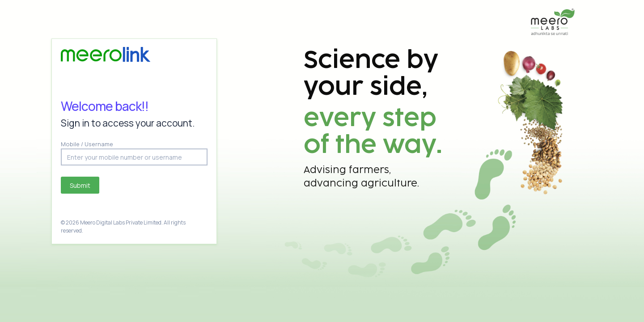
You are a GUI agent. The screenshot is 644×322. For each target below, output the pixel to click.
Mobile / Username (87, 144)
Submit (80, 185)
